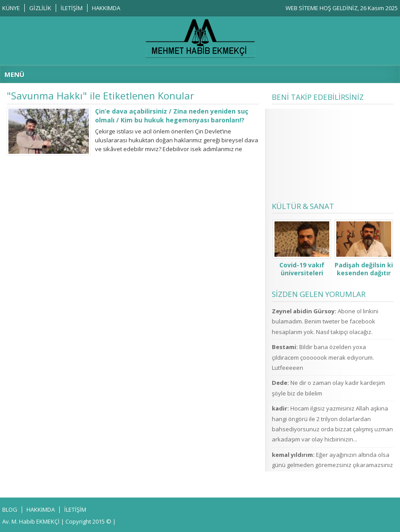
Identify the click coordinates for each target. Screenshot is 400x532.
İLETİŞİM (72, 8)
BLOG (10, 509)
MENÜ (14, 74)
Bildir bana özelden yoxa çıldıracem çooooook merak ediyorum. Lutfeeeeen (323, 357)
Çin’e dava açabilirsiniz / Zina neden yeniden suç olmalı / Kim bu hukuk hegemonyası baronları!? (172, 116)
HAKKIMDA (106, 8)
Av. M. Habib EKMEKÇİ (31, 521)
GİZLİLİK (40, 8)
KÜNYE (11, 8)
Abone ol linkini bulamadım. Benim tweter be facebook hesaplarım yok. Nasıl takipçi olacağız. (325, 321)
